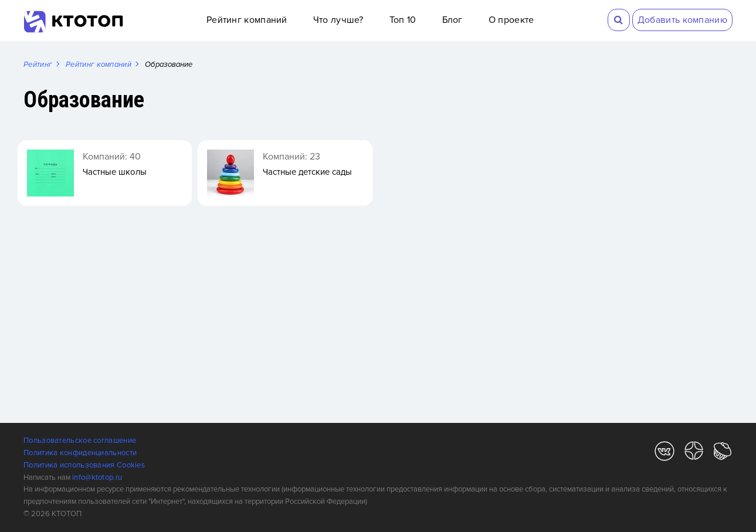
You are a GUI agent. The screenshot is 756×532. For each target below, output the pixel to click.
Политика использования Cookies (84, 465)
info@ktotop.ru (97, 477)
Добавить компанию (682, 20)
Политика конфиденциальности (80, 453)
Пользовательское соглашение (80, 440)
